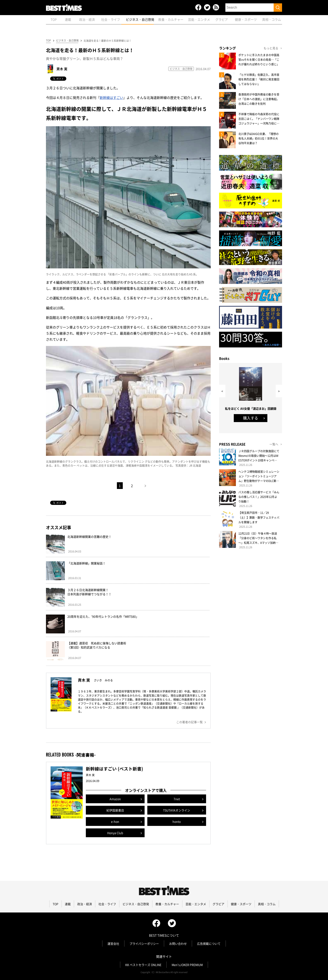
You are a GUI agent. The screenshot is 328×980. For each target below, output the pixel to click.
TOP (48, 40)
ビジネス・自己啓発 (67, 40)
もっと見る (271, 48)
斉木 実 (62, 69)
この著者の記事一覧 (189, 722)
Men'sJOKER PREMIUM (187, 965)
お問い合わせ (178, 944)
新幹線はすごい (111, 97)
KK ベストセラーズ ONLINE (143, 965)
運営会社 (113, 944)
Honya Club (115, 833)
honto (177, 821)
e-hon (115, 821)
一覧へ (274, 444)
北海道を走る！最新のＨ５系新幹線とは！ (107, 41)
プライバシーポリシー (144, 944)
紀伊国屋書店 (115, 810)
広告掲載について (209, 944)
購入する (251, 418)
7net (177, 799)
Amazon (115, 799)
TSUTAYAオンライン (177, 810)
